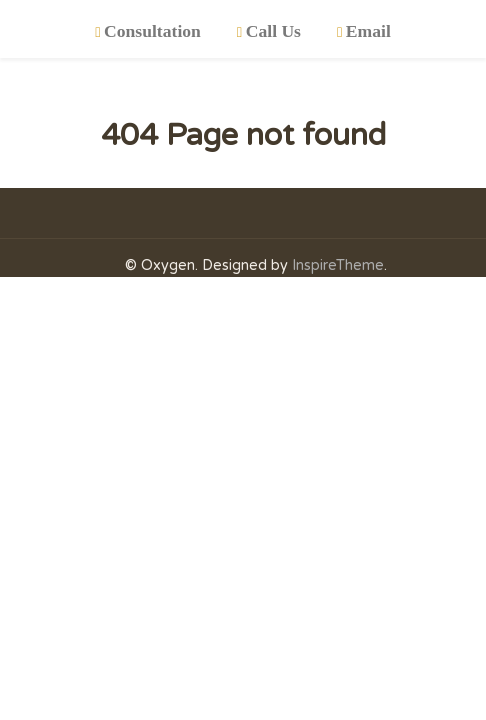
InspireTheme (338, 265)
